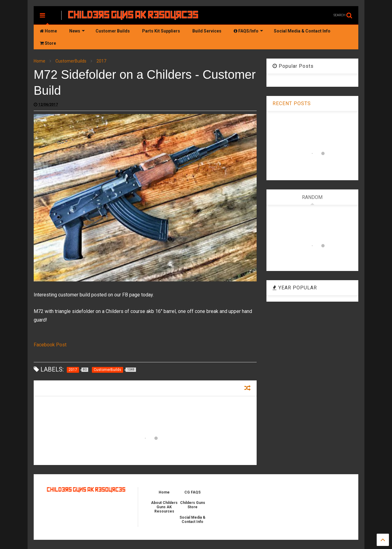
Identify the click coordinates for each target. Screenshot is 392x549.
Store (48, 43)
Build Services (207, 31)
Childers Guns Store (193, 505)
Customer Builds (113, 31)
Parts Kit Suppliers (161, 31)
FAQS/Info (248, 31)
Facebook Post (50, 345)
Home (48, 31)
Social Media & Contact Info (302, 31)
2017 (101, 61)
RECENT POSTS (292, 103)
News (77, 31)
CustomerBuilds (71, 61)
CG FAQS (192, 492)
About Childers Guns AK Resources (164, 507)
